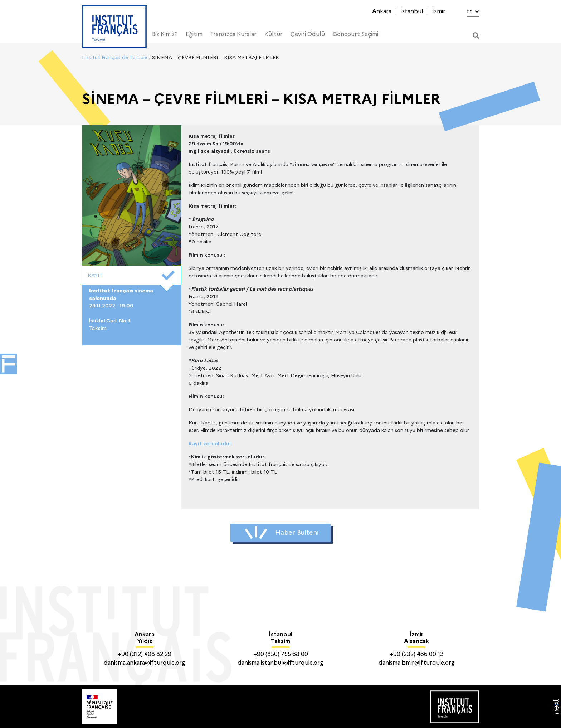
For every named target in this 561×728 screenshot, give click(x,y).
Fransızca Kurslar (233, 34)
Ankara (382, 11)
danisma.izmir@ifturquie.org (417, 663)
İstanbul (412, 11)
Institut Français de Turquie (115, 57)
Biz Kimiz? (165, 34)
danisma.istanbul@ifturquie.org (280, 663)
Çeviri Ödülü (308, 34)
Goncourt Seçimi (355, 34)
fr (473, 11)
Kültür (274, 34)
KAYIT (131, 276)
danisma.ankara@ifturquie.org (145, 663)
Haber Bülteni (282, 533)
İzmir (439, 11)
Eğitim (194, 34)
